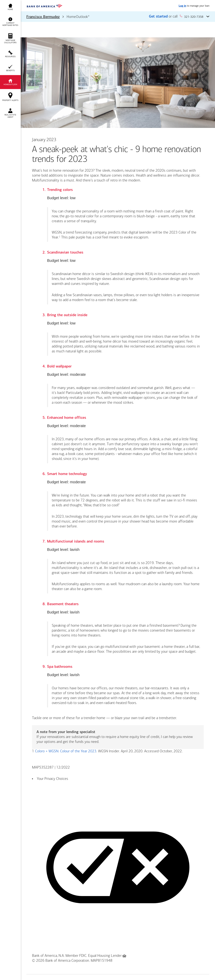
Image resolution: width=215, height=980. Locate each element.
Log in (182, 6)
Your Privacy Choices (53, 779)
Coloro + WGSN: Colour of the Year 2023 (66, 751)
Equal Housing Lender (105, 956)
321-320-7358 (191, 17)
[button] (118, 17)
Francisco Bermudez (43, 17)
